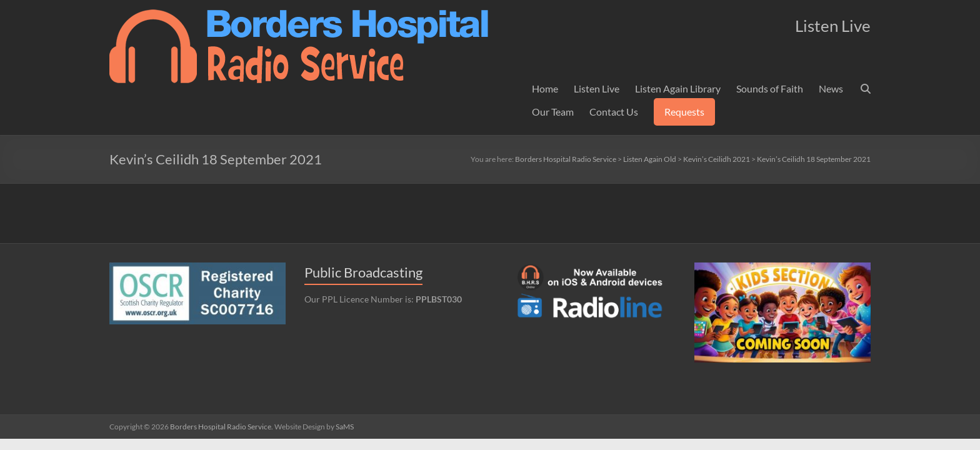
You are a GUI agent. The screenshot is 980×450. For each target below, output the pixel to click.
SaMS (345, 427)
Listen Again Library (678, 88)
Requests (684, 112)
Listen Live (597, 88)
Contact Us (614, 112)
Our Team (553, 112)
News (831, 88)
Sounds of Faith (770, 88)
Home (545, 88)
